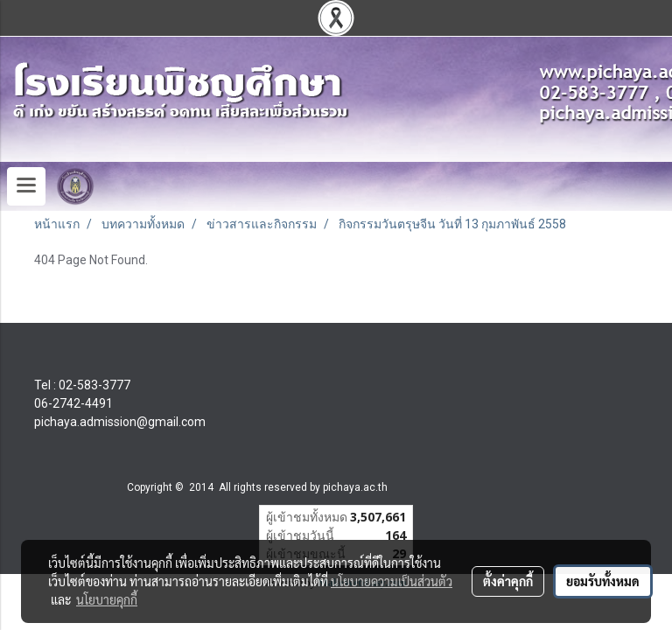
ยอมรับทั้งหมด (603, 581)
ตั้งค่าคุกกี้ (508, 581)
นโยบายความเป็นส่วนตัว (392, 581)
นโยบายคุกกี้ (107, 599)
